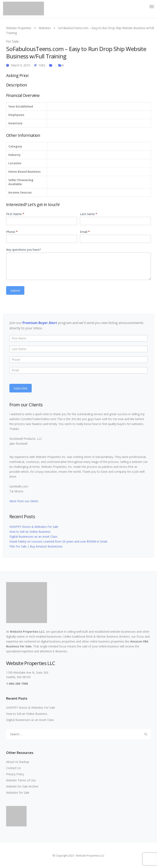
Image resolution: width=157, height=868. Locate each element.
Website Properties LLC (27, 632)
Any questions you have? (24, 249)
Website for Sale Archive (22, 786)
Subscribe (21, 388)
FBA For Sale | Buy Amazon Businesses (36, 546)
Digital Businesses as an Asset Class (33, 537)
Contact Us (13, 768)
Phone (12, 232)
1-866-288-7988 (17, 684)
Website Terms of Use (21, 780)
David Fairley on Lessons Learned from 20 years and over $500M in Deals (58, 541)
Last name (89, 214)
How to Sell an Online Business (30, 532)
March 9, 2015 (21, 65)
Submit (15, 290)
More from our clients (24, 501)
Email (85, 232)
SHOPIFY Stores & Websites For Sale (34, 527)
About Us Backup (18, 762)
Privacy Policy (15, 774)
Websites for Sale (18, 793)
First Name (15, 214)
